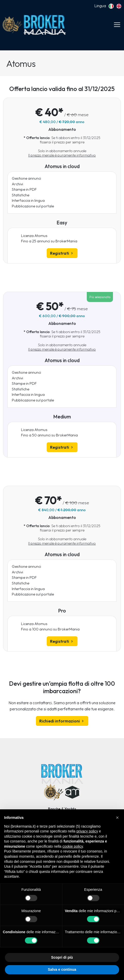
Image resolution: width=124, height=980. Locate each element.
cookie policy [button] (73, 846)
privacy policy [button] (87, 831)
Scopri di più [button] (62, 957)
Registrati (62, 253)
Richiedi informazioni (62, 721)
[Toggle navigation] (117, 25)
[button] (117, 818)
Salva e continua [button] (62, 969)
